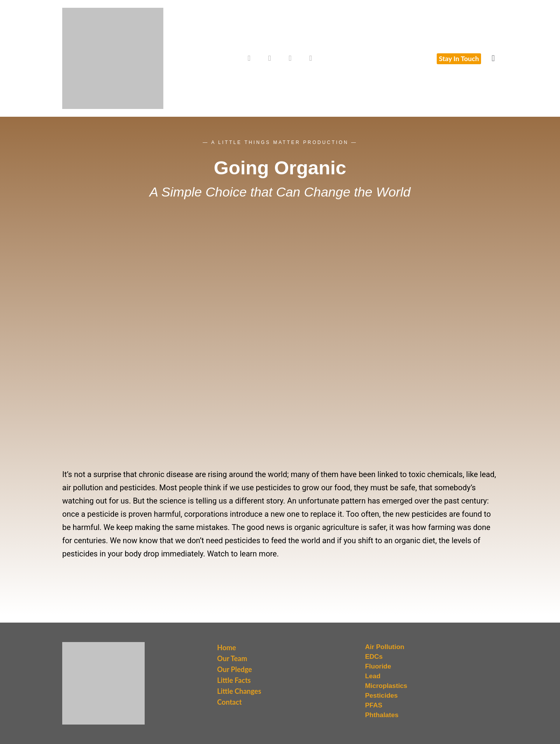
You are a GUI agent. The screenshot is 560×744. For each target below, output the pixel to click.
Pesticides (381, 696)
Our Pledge (234, 669)
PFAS (374, 705)
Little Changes (239, 691)
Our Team (232, 658)
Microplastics (386, 686)
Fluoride (378, 666)
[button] (493, 58)
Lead (373, 676)
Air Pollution (385, 647)
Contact (229, 702)
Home (227, 647)
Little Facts (234, 680)
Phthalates (382, 715)
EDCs (374, 657)
